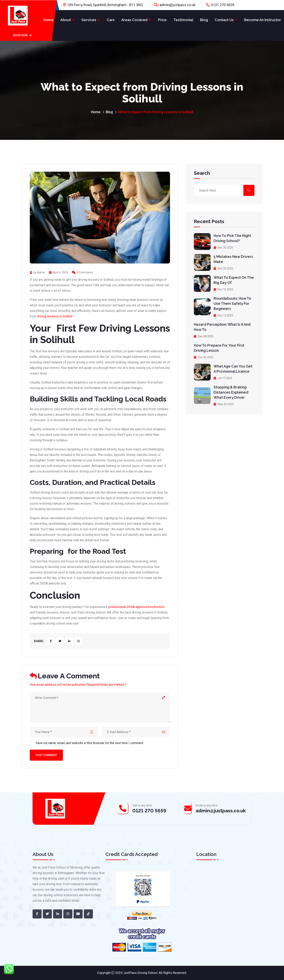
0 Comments (82, 272)
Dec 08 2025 (204, 336)
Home (49, 20)
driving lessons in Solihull (55, 316)
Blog (204, 20)
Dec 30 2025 (223, 248)
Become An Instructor (263, 20)
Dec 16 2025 (223, 289)
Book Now (22, 35)
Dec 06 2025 (204, 357)
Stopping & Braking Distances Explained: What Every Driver (231, 392)
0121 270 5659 (223, 5)
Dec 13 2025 (223, 315)
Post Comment (46, 755)
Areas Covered (134, 20)
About (66, 20)
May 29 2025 (224, 404)
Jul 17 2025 (223, 378)
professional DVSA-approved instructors (136, 607)
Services (89, 20)
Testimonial (183, 20)
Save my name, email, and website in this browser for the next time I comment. (90, 743)
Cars (111, 20)
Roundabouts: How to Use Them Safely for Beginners (232, 303)
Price (162, 20)
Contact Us (224, 20)
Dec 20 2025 (223, 268)
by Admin (37, 272)
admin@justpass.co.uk (177, 5)
